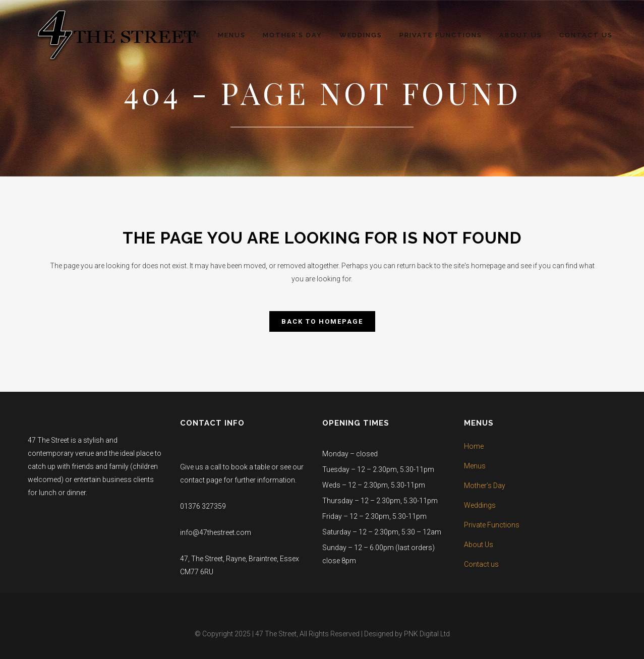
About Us (479, 545)
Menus (475, 466)
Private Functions (492, 525)
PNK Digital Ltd (427, 634)
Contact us (481, 564)
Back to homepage (322, 321)
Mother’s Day (485, 486)
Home (474, 446)
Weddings (480, 505)
